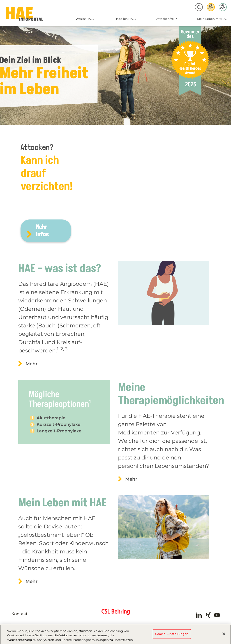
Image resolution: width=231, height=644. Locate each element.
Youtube (217, 615)
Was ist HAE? (85, 19)
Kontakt (19, 614)
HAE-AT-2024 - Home (24, 14)
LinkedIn (199, 615)
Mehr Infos (42, 230)
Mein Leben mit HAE (212, 19)
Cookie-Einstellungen (172, 636)
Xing (208, 615)
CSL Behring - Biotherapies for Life (116, 614)
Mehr (31, 364)
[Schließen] (224, 636)
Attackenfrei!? (167, 19)
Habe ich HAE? (125, 19)
